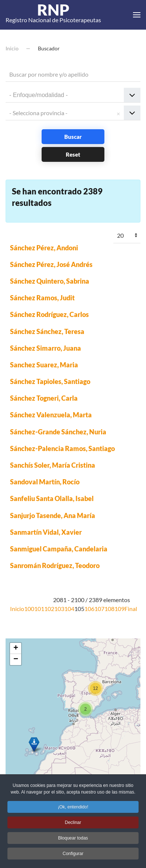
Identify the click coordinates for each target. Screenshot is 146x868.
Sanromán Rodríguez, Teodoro (55, 565)
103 (59, 609)
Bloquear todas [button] (73, 839)
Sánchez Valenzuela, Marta (51, 415)
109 (119, 609)
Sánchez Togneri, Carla (44, 398)
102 (49, 609)
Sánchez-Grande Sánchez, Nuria (58, 432)
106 (89, 609)
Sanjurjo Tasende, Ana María (53, 515)
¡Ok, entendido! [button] (73, 808)
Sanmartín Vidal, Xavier (46, 532)
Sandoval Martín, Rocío (45, 482)
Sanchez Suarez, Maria (44, 365)
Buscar (73, 137)
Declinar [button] (73, 824)
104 (69, 609)
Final (131, 609)
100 (29, 609)
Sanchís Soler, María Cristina (53, 465)
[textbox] (46, 95)
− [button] (16, 660)
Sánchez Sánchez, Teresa (47, 331)
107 (99, 609)
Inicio (17, 609)
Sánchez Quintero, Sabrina (50, 281)
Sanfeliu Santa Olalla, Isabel (52, 498)
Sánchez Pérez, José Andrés (51, 264)
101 (39, 609)
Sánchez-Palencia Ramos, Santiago (62, 448)
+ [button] (16, 648)
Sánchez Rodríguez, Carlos (49, 314)
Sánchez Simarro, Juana (46, 348)
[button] (137, 15)
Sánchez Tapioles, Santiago (50, 381)
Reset (73, 154)
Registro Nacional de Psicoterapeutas (53, 15)
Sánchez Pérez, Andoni (44, 248)
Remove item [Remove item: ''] (118, 113)
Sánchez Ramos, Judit (42, 298)
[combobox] (73, 95)
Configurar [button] (73, 855)
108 (109, 609)
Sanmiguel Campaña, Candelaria (59, 549)
